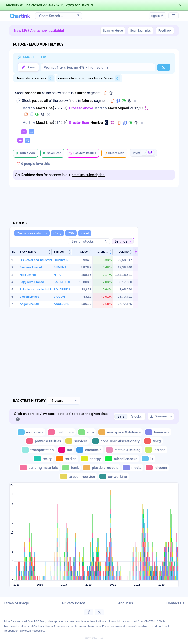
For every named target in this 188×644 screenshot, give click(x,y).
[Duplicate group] (118, 101)
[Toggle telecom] (157, 468)
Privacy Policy (74, 603)
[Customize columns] (32, 233)
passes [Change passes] (31, 93)
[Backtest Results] (83, 153)
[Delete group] (135, 101)
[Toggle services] (77, 441)
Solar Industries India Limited (39, 289)
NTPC (58, 275)
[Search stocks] (89, 241)
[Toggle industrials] (31, 432)
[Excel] (85, 233)
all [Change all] (39, 93)
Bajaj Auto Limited (32, 282)
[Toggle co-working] (114, 476)
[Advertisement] (94, 198)
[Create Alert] (114, 153)
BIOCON (59, 297)
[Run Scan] (26, 153)
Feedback (165, 30)
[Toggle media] (132, 468)
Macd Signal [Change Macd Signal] (118, 108)
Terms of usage (16, 603)
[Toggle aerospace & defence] (120, 432)
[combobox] (63, 401)
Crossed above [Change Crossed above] (81, 108)
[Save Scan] (52, 153)
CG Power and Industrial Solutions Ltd (45, 260)
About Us (126, 603)
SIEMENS (60, 267)
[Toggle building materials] (39, 468)
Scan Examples (141, 30)
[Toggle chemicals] (89, 450)
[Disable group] (124, 101)
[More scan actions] (143, 153)
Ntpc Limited (28, 275)
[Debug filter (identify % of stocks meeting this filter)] (43, 114)
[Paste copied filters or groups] (31, 132)
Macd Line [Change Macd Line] (44, 108)
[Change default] (147, 108)
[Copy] (57, 233)
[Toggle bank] (71, 468)
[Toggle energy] (91, 459)
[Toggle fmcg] (153, 441)
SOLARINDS (62, 289)
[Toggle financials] (158, 432)
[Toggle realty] (43, 459)
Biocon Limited (29, 297)
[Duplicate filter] (32, 114)
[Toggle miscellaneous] (122, 459)
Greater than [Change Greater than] (79, 122)
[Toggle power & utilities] (44, 441)
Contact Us (175, 603)
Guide (113, 31)
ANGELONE (61, 304)
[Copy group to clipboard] (105, 93)
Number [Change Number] (97, 122)
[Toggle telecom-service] (78, 476)
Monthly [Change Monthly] (29, 108)
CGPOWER (61, 260)
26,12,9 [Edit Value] (60, 108)
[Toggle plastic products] (101, 468)
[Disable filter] (37, 114)
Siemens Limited (31, 267)
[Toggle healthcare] (61, 432)
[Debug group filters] (111, 93)
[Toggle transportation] (38, 450)
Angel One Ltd (29, 304)
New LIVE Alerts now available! (39, 30)
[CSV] (71, 233)
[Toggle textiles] (67, 459)
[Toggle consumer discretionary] (116, 441)
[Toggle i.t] (148, 459)
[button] (35, 252)
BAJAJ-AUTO (63, 282)
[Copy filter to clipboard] (26, 114)
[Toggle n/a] (66, 450)
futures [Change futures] (80, 93)
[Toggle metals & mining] (124, 450)
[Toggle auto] (87, 432)
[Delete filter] (48, 114)
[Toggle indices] (156, 450)
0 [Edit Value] (106, 122)
